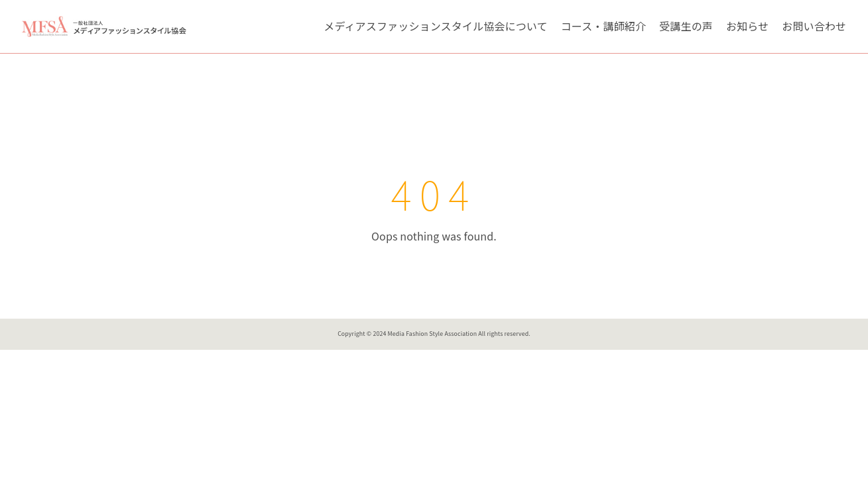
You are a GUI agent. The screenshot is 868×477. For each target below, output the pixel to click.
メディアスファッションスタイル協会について (435, 26)
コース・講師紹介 (603, 26)
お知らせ (747, 26)
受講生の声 (686, 26)
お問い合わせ (814, 26)
